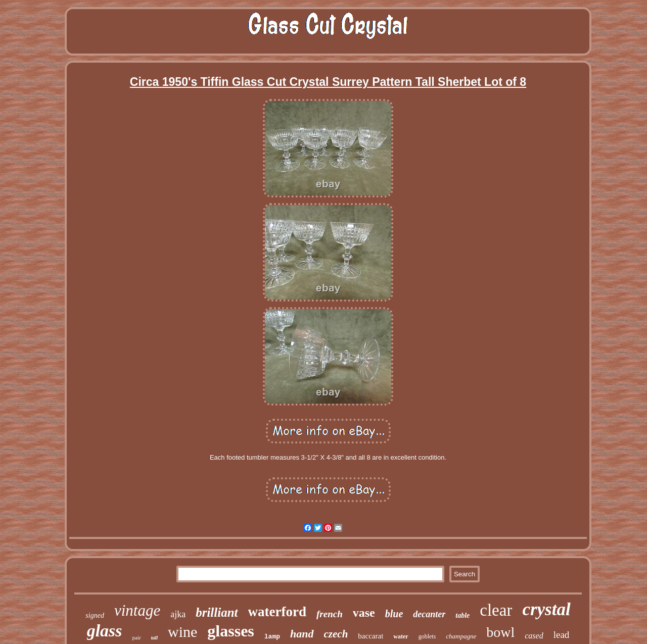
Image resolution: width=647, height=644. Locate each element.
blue (394, 614)
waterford (277, 612)
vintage (137, 610)
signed (95, 615)
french (330, 614)
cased (534, 636)
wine (182, 632)
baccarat (371, 636)
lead (562, 635)
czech (336, 634)
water (401, 636)
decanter (429, 614)
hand (302, 634)
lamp (272, 637)
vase (364, 613)
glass (105, 631)
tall (154, 638)
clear (496, 610)
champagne (461, 636)
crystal (546, 609)
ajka (178, 614)
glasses (230, 631)
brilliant (217, 612)
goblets (427, 636)
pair (137, 637)
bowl (500, 632)
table (463, 615)
